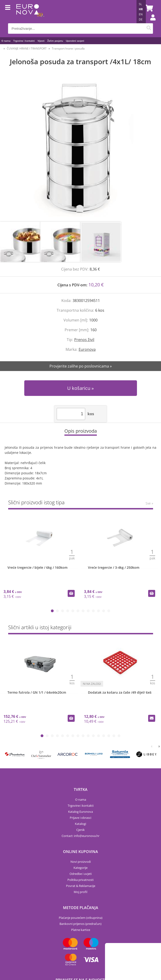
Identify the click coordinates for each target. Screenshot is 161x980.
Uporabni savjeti (75, 41)
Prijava (150, 22)
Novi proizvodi (81, 862)
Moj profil (80, 892)
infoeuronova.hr (87, 836)
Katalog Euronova (80, 812)
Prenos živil (84, 340)
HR (141, 9)
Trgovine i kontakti (24, 41)
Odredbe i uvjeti (81, 874)
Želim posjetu (55, 41)
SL (140, 4)
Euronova (87, 349)
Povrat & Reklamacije (81, 886)
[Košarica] (148, 8)
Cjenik (80, 830)
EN (141, 14)
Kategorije (80, 868)
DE (141, 19)
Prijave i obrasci (80, 818)
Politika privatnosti (80, 880)
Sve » (149, 503)
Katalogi (80, 824)
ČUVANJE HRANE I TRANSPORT (27, 48)
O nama (6, 41)
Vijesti (41, 41)
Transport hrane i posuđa (68, 48)
